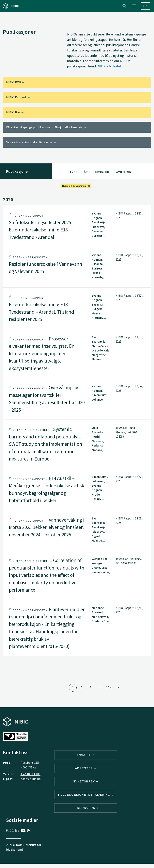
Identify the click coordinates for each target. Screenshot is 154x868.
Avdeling (125, 172)
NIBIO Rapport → (18, 97)
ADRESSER (86, 768)
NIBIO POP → (15, 82)
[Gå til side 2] (118, 688)
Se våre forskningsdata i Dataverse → (31, 142)
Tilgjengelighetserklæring (86, 795)
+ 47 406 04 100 (31, 774)
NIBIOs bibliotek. (110, 66)
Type (75, 172)
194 (109, 688)
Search (124, 6)
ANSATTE (86, 755)
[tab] (77, 226)
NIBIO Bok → (15, 112)
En (146, 6)
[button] (77, 226)
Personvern (86, 808)
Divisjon (103, 172)
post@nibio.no (31, 779)
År (87, 172)
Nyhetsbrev (86, 781)
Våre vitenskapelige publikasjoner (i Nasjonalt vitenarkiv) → (47, 127)
